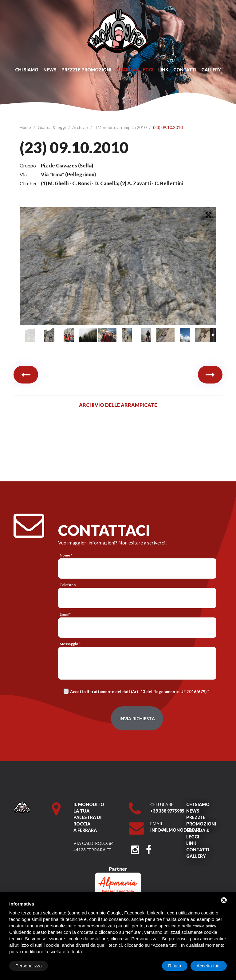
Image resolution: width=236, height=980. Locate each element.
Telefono (68, 585)
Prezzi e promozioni (86, 70)
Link (163, 70)
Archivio (81, 127)
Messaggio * (70, 644)
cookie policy (204, 926)
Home (26, 127)
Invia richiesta (137, 718)
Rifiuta (175, 966)
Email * (65, 614)
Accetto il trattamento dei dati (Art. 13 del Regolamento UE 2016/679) (138, 692)
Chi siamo (27, 70)
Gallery (211, 70)
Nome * (66, 555)
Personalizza (29, 966)
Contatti (185, 70)
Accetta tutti (209, 966)
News (50, 70)
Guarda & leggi (135, 70)
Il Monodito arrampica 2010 (121, 127)
